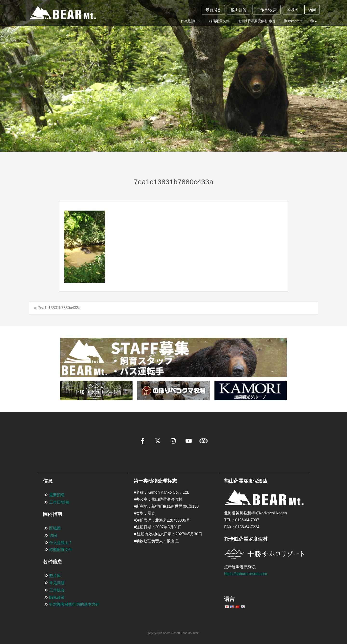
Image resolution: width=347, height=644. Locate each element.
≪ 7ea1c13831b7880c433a (57, 308)
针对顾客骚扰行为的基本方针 (74, 604)
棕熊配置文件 (219, 21)
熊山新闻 (239, 10)
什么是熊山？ (191, 21)
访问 (312, 10)
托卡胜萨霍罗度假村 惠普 (256, 21)
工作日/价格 (59, 502)
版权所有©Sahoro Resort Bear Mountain (173, 633)
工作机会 (57, 590)
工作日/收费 (267, 10)
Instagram (293, 21)
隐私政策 (57, 597)
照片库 (55, 576)
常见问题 (57, 583)
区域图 (293, 10)
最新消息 (213, 10)
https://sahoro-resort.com (246, 574)
